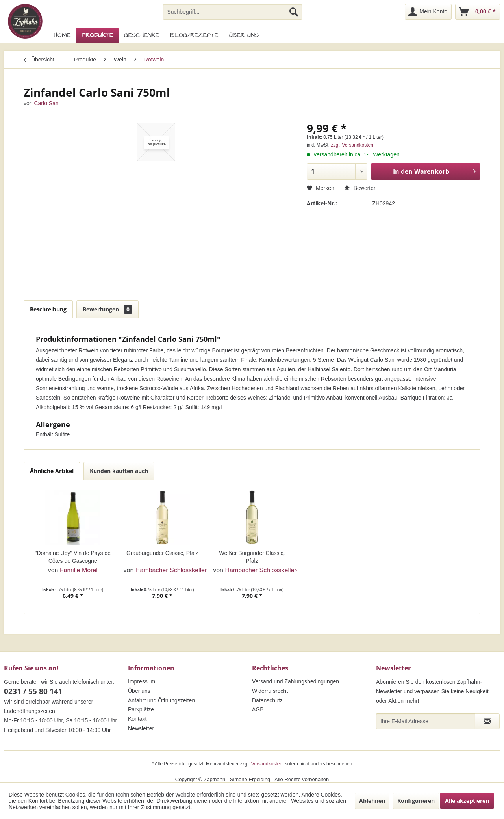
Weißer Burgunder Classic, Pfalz (252, 557)
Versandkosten (267, 764)
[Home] (62, 35)
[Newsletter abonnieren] (487, 721)
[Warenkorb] (478, 12)
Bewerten (360, 188)
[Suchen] (294, 12)
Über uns (139, 691)
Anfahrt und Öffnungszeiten (161, 700)
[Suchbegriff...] (233, 12)
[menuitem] (233, 12)
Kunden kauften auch (119, 471)
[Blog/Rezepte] (194, 35)
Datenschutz (267, 700)
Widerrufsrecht (270, 691)
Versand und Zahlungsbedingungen (296, 681)
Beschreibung (48, 309)
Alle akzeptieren (467, 801)
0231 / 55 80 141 (33, 691)
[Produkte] (97, 35)
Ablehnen (372, 801)
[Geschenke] (142, 35)
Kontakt (137, 719)
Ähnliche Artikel (52, 471)
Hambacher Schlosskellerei (174, 570)
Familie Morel (79, 570)
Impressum (142, 681)
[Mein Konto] (428, 12)
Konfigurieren (416, 801)
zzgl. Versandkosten (352, 145)
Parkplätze (141, 709)
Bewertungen (107, 309)
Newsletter (141, 728)
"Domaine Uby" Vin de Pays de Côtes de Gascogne (73, 557)
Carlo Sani (47, 103)
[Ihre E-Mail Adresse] (426, 721)
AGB (258, 709)
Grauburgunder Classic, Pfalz (162, 553)
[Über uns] (244, 35)
